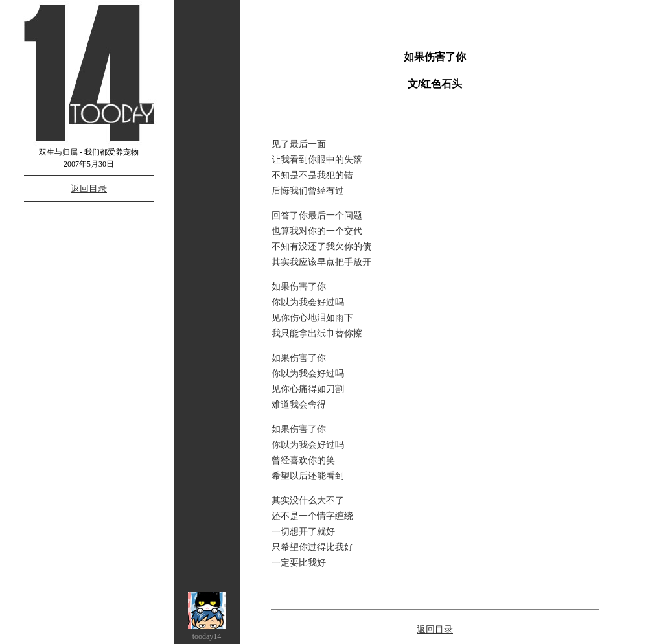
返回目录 (89, 189)
